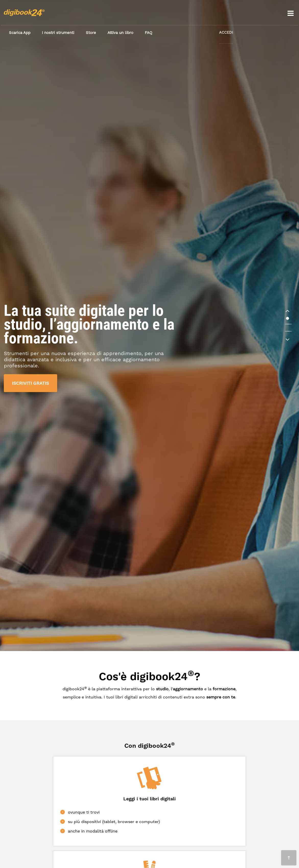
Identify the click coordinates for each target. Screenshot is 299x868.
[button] (288, 311)
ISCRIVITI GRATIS (32, 383)
